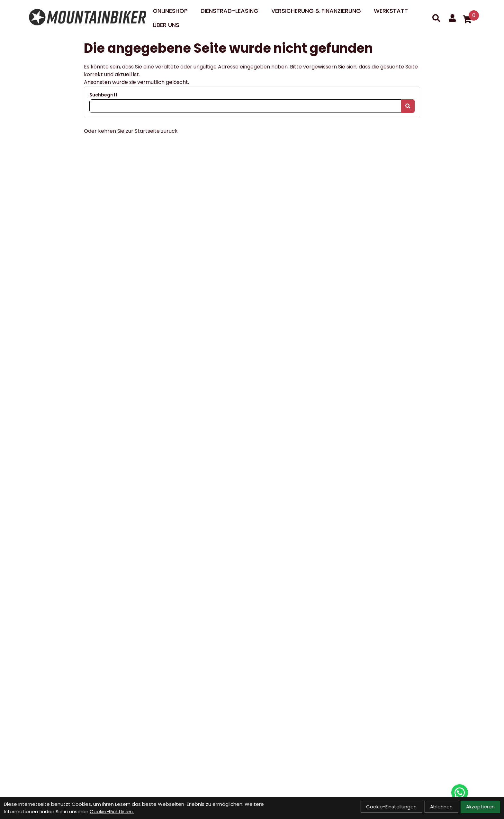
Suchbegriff (103, 95)
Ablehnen (441, 807)
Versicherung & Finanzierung (316, 11)
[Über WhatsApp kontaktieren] (460, 793)
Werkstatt (391, 11)
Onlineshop (170, 11)
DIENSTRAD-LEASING (230, 11)
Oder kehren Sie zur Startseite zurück (131, 131)
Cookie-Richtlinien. (112, 811)
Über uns (166, 25)
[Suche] (436, 18)
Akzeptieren (480, 807)
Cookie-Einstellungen (391, 807)
